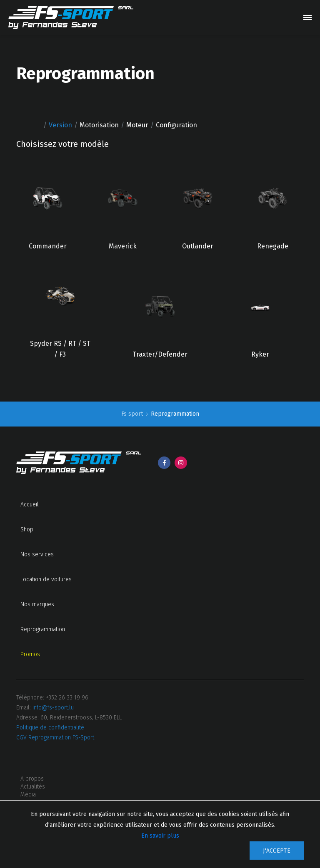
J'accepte (277, 851)
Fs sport (133, 414)
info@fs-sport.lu (53, 708)
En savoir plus (160, 836)
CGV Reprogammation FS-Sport (55, 738)
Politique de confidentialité (50, 728)
